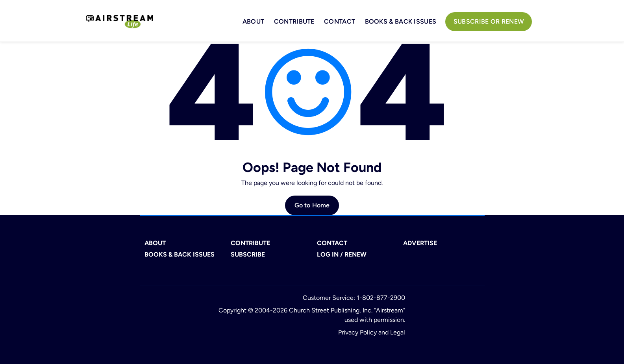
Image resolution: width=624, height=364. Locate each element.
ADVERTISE (420, 243)
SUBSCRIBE (248, 254)
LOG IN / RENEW (342, 254)
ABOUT (155, 243)
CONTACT (332, 243)
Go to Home (312, 205)
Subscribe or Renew (489, 21)
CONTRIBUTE (250, 243)
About (254, 21)
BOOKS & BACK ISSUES (401, 21)
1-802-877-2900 (381, 298)
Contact (340, 21)
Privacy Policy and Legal (372, 332)
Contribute (294, 21)
